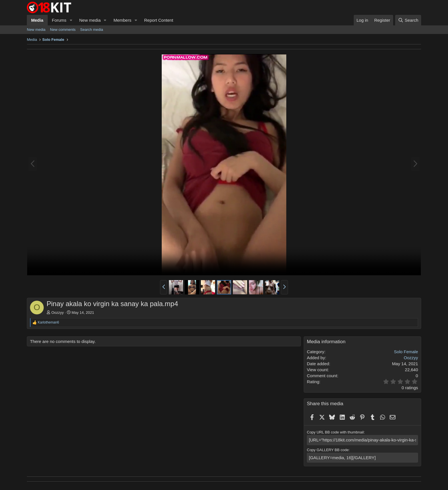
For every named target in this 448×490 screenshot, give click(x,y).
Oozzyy (58, 313)
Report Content (159, 20)
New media (90, 20)
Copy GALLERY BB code (328, 449)
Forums (59, 20)
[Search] (408, 20)
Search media (92, 30)
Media (37, 20)
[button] (71, 20)
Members (122, 20)
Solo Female (406, 352)
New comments (63, 30)
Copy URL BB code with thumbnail (335, 432)
